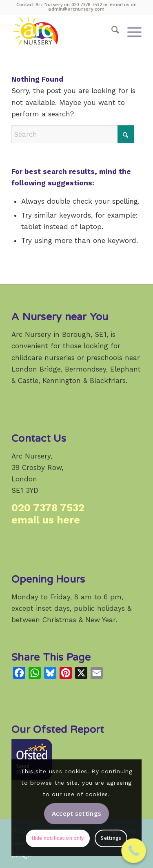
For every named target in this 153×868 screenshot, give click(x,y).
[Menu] (130, 31)
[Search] (111, 31)
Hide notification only (58, 838)
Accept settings (77, 813)
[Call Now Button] (134, 851)
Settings (111, 838)
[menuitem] (111, 31)
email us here (46, 520)
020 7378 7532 (87, 4)
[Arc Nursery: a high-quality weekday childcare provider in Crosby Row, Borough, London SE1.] (63, 31)
